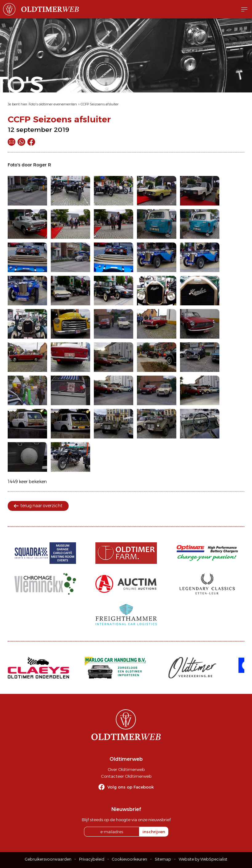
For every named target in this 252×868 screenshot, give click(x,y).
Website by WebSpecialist (203, 859)
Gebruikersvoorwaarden (48, 859)
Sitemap (163, 859)
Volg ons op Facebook (131, 787)
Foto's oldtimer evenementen (53, 104)
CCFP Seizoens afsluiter (100, 104)
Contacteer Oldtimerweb (126, 776)
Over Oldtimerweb (126, 769)
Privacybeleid (92, 859)
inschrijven (154, 832)
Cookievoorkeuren (130, 859)
